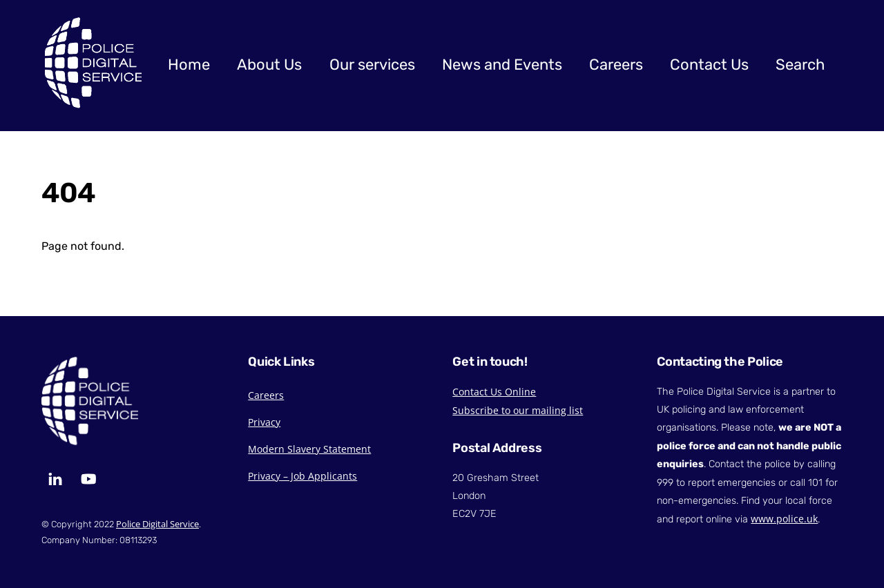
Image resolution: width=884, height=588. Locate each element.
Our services (372, 65)
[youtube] (88, 477)
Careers (616, 65)
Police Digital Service (157, 524)
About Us (269, 65)
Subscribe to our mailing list (518, 410)
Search (800, 65)
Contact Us (709, 65)
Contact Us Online (494, 392)
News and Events (502, 65)
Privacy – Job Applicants (302, 476)
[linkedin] (55, 477)
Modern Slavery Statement (309, 449)
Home (189, 65)
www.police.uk (784, 519)
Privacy (264, 422)
